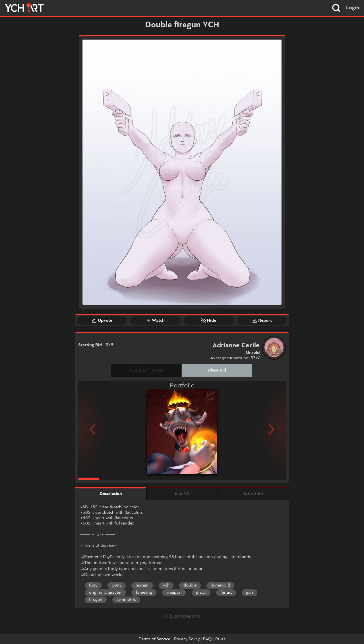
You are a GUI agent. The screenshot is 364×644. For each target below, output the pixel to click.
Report (262, 321)
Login (353, 8)
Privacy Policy (187, 639)
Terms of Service (155, 639)
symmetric (126, 600)
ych (166, 585)
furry (93, 585)
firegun (96, 600)
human (142, 585)
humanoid (220, 585)
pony (117, 585)
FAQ (207, 639)
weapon (174, 593)
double (190, 585)
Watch (155, 321)
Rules (220, 639)
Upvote (102, 321)
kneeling (144, 593)
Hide (209, 321)
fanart (226, 593)
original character (105, 593)
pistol (201, 593)
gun (250, 593)
